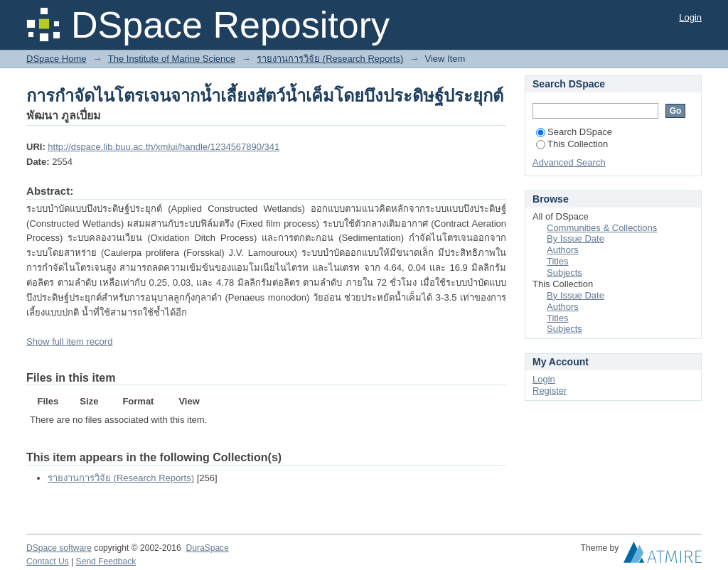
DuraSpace (207, 548)
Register (550, 391)
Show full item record (69, 342)
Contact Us (48, 561)
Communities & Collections (602, 228)
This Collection (572, 144)
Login (690, 17)
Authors (563, 250)
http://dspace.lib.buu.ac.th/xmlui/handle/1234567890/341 (164, 147)
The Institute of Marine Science (172, 59)
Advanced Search (569, 162)
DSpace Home (57, 59)
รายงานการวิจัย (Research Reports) (330, 59)
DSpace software (59, 548)
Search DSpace (574, 132)
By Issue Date (576, 238)
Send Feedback (106, 561)
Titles (558, 261)
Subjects (564, 273)
